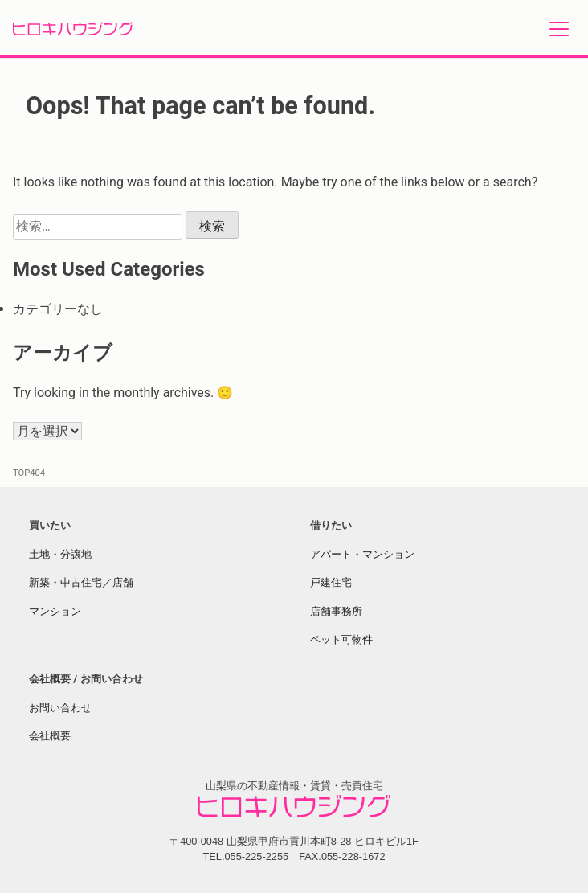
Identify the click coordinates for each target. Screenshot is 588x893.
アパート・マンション (362, 554)
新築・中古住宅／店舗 (81, 582)
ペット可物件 (341, 639)
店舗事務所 (336, 611)
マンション (55, 611)
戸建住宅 (331, 582)
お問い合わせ (60, 708)
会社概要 (50, 736)
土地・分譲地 (60, 554)
